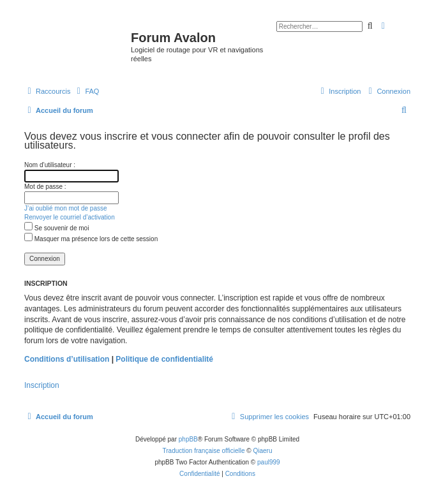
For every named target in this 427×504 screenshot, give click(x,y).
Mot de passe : (45, 187)
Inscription (42, 385)
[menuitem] (86, 91)
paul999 (269, 462)
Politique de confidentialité (164, 359)
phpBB (188, 439)
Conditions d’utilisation (67, 359)
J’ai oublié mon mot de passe (66, 208)
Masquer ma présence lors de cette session (91, 239)
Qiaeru (262, 451)
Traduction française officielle (204, 451)
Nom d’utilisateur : (50, 165)
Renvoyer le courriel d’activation (70, 217)
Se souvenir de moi (56, 228)
